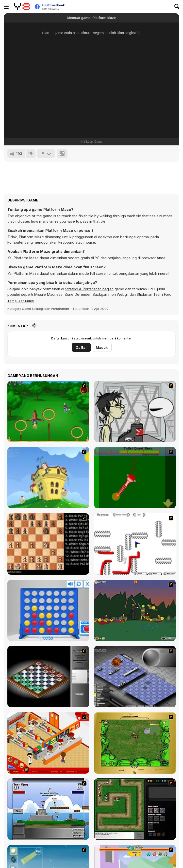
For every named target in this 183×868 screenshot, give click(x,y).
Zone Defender (77, 294)
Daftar (81, 347)
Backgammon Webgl (110, 294)
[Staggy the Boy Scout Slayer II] (135, 610)
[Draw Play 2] (135, 544)
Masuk (102, 347)
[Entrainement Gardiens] (48, 411)
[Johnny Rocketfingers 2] (135, 411)
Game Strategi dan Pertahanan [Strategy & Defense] (45, 309)
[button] (21, 301)
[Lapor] (46, 154)
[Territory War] (48, 809)
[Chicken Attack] (48, 478)
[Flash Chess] (48, 677)
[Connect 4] (48, 610)
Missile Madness (48, 294)
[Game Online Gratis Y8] (22, 7)
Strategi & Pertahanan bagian (89, 289)
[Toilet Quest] (135, 478)
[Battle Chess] (48, 544)
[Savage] (135, 743)
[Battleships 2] (135, 677)
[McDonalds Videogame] (48, 743)
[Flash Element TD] (135, 809)
